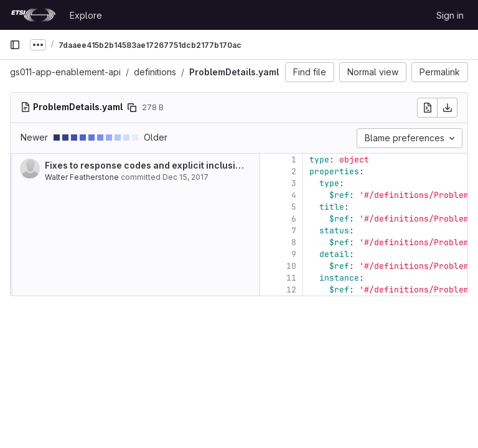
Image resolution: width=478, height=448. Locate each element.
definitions (155, 72)
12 (291, 290)
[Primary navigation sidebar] (15, 45)
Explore (86, 15)
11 (291, 278)
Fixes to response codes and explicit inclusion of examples (173, 165)
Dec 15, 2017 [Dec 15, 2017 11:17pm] (185, 177)
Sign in (450, 15)
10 (291, 266)
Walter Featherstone (82, 177)
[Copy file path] (132, 108)
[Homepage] (33, 15)
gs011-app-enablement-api (65, 72)
